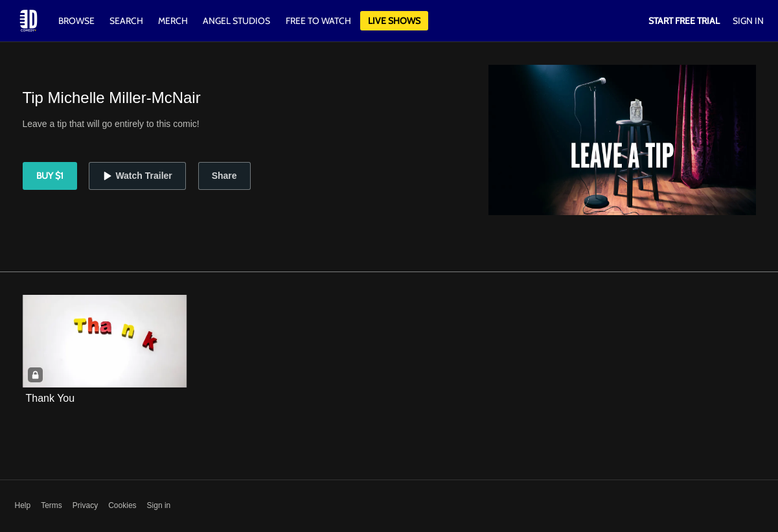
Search (127, 21)
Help (23, 505)
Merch (173, 21)
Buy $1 (50, 176)
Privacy (85, 505)
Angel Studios (236, 21)
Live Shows (394, 21)
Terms (51, 505)
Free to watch (318, 21)
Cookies (122, 505)
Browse (77, 21)
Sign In (748, 21)
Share (224, 176)
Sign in (159, 505)
